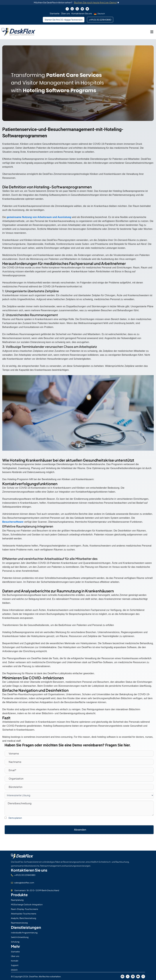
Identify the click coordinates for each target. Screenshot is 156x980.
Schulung (15, 942)
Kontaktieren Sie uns (82, 13)
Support (15, 965)
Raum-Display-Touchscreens (25, 909)
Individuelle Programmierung (24, 933)
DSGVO (14, 970)
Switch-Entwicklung (20, 937)
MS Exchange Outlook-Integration (27, 905)
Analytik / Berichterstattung (24, 918)
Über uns (66, 13)
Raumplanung (17, 900)
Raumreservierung (19, 923)
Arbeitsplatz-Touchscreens (24, 914)
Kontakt (15, 961)
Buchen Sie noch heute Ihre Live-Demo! (95, 2)
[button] (100, 14)
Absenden (80, 830)
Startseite (55, 13)
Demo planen (15, 818)
